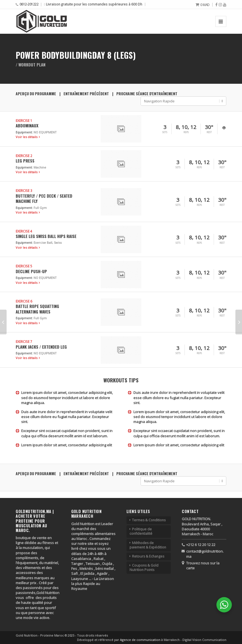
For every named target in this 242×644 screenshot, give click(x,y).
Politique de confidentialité (141, 531)
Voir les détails (27, 137)
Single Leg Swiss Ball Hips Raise (46, 236)
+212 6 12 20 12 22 (201, 545)
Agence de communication (141, 640)
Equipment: (24, 132)
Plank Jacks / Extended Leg (41, 347)
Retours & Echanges (148, 556)
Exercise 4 (24, 231)
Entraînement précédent (86, 94)
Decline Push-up (31, 271)
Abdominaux (27, 125)
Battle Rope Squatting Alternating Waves (37, 309)
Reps (186, 132)
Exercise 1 (24, 121)
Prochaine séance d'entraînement (147, 94)
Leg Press (25, 161)
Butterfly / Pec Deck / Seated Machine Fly (44, 198)
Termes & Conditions (149, 520)
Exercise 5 (24, 266)
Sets (165, 132)
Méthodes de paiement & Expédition (148, 545)
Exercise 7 (24, 341)
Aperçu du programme (36, 94)
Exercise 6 (24, 301)
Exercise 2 (24, 156)
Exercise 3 (24, 191)
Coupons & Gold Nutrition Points (144, 568)
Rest (209, 132)
